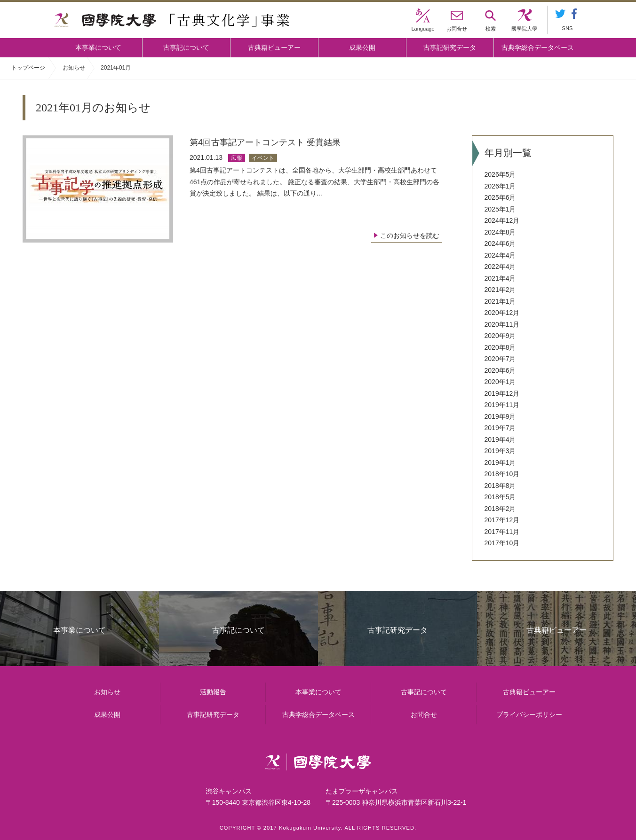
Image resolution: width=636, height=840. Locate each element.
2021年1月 (500, 301)
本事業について (98, 47)
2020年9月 (500, 336)
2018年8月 (500, 486)
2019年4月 (500, 440)
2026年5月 (500, 174)
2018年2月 (500, 509)
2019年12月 (502, 393)
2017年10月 (502, 543)
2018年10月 (502, 474)
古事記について (186, 47)
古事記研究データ (450, 47)
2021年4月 (500, 278)
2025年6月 (500, 197)
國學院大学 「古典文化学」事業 (172, 20)
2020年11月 (502, 324)
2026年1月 (500, 186)
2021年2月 (500, 290)
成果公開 (362, 47)
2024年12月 (502, 220)
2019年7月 (500, 428)
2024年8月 (500, 232)
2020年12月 (502, 313)
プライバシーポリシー (529, 715)
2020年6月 (500, 370)
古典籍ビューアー (274, 47)
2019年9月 (500, 416)
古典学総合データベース (538, 47)
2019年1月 (500, 463)
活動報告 (213, 692)
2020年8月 (500, 347)
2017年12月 (502, 520)
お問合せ (424, 715)
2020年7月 (500, 359)
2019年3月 (500, 451)
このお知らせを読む (410, 236)
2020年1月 (500, 382)
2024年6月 (500, 243)
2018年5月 (500, 497)
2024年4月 (500, 255)
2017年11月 (502, 532)
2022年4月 (500, 267)
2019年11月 (502, 405)
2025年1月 (500, 209)
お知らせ (74, 68)
